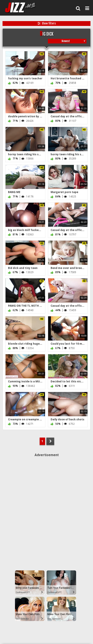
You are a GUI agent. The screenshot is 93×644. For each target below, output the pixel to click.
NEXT (50, 441)
